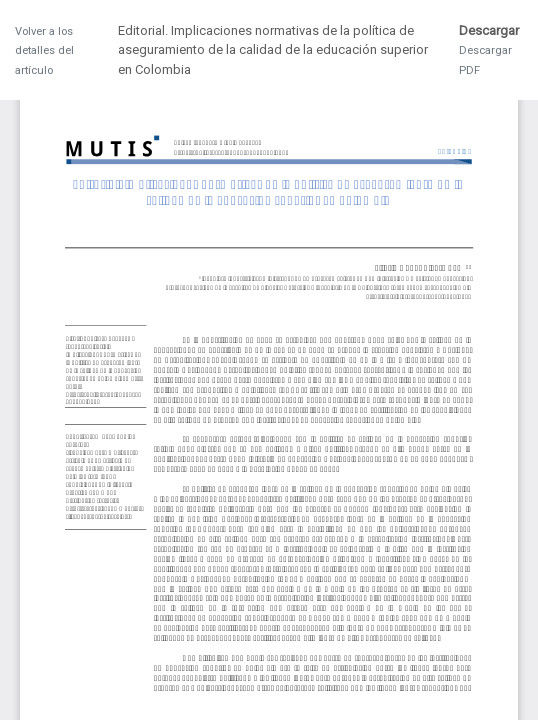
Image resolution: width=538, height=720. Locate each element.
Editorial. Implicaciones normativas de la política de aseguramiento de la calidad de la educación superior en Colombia (273, 50)
